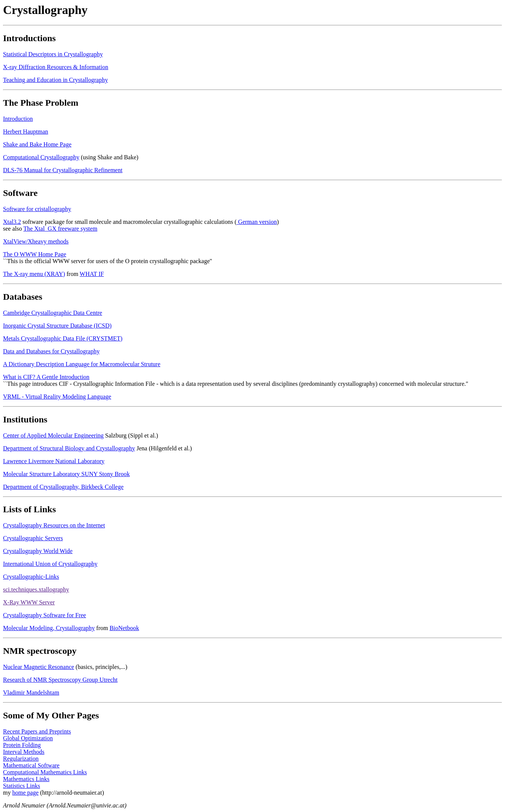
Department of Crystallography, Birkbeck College (63, 487)
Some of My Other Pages (51, 715)
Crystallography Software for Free (45, 615)
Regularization (21, 759)
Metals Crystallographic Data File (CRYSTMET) (63, 338)
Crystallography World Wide (38, 551)
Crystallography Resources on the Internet (54, 525)
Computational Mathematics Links (45, 772)
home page (25, 793)
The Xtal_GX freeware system (60, 229)
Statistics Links (22, 786)
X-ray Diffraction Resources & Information (56, 67)
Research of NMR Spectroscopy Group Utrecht (60, 680)
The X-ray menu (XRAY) (34, 274)
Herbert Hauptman (26, 132)
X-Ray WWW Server (29, 602)
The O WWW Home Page (35, 254)
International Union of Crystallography (50, 564)
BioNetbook (124, 628)
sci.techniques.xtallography (36, 589)
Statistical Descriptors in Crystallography (53, 54)
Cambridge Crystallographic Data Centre (53, 313)
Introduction (18, 119)
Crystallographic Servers (33, 538)
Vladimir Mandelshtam (31, 693)
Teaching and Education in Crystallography (55, 80)
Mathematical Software (31, 765)
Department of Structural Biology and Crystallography (69, 448)
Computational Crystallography (41, 157)
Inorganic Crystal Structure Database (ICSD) (57, 326)
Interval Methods (24, 752)
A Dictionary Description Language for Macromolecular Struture (82, 364)
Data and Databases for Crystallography (51, 351)
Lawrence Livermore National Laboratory (54, 461)
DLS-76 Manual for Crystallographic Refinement (63, 170)
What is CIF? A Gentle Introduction (46, 377)
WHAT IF (92, 274)
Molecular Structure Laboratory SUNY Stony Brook (66, 474)
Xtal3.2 (12, 222)
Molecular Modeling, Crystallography (49, 628)
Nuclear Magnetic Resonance (38, 667)
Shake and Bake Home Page (37, 144)
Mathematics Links (26, 779)
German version (257, 222)
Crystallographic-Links (31, 577)
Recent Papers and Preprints (37, 731)
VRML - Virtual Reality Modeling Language (57, 397)
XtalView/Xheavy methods (36, 241)
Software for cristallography (37, 209)
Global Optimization (28, 738)
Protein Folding (22, 745)
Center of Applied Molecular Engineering (53, 435)
